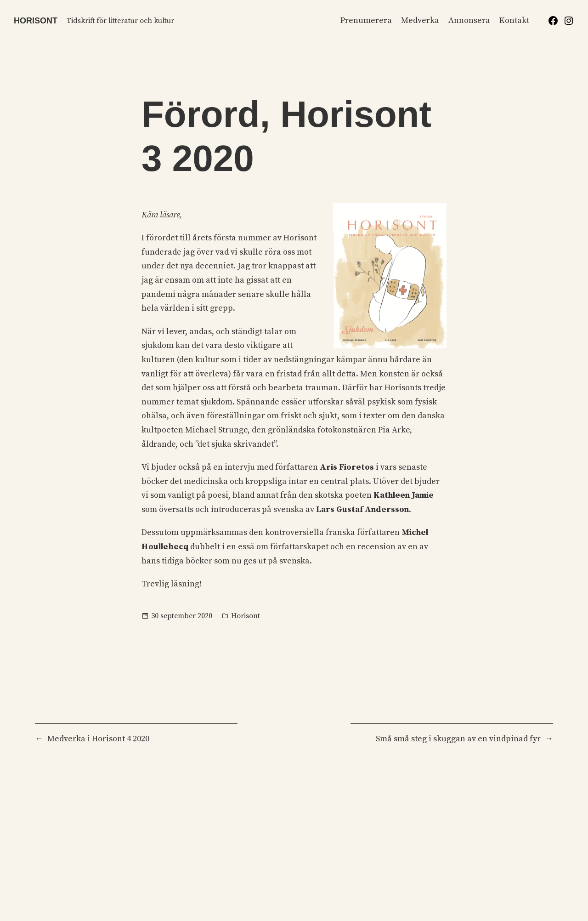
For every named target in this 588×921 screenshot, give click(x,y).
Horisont (36, 21)
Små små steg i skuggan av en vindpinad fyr (458, 739)
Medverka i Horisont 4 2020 (98, 739)
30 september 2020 (182, 616)
